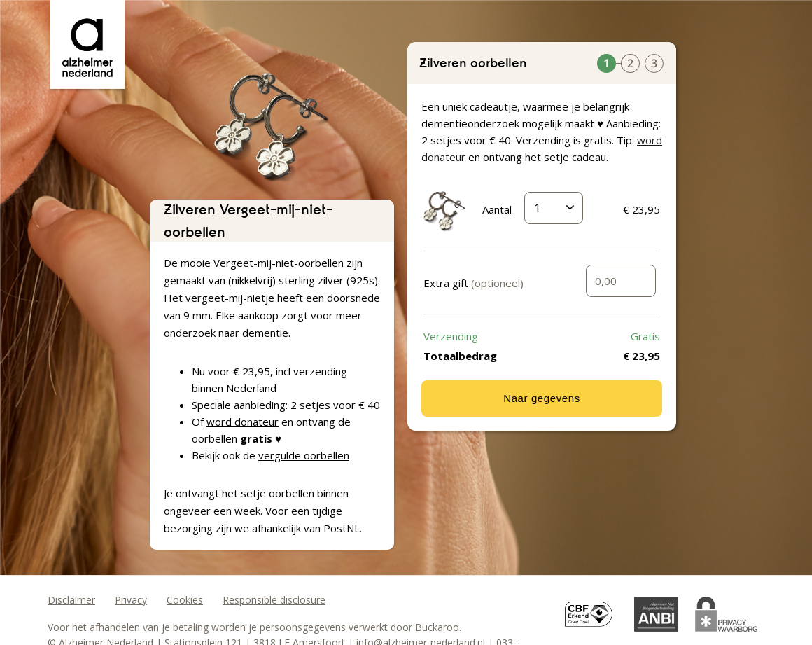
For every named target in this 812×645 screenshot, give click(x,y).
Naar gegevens (542, 398)
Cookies (185, 600)
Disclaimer (71, 600)
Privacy (131, 600)
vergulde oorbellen (304, 455)
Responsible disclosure (274, 600)
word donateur (243, 422)
